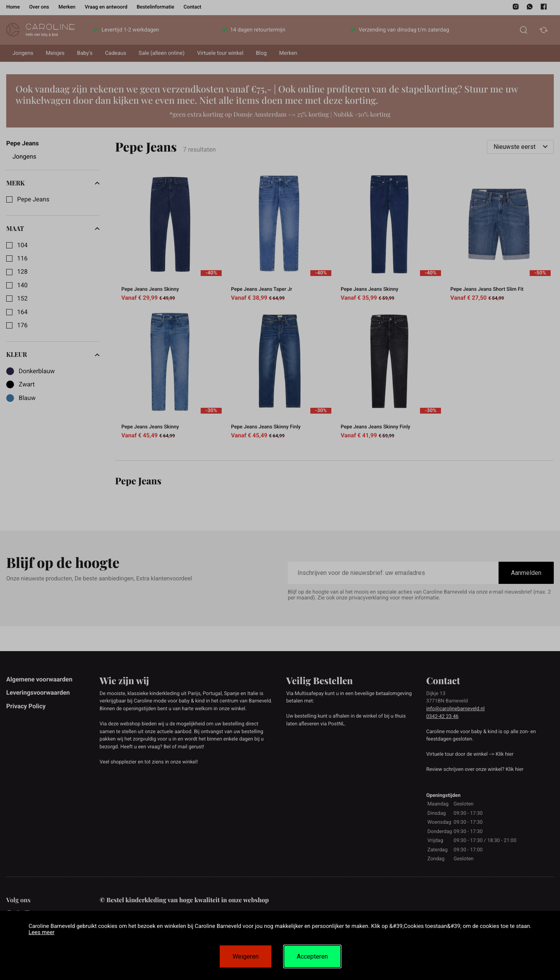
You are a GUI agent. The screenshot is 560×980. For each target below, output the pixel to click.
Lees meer (41, 932)
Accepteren (312, 956)
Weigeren (246, 956)
